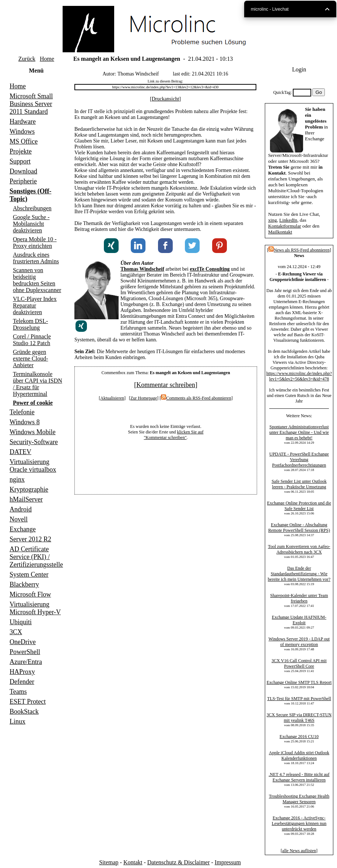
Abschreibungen (32, 208)
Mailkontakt (280, 232)
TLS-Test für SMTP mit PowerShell (299, 699)
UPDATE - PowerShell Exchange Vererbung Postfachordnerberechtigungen (299, 460)
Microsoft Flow (30, 594)
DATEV (20, 452)
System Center (29, 574)
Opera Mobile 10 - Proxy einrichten (35, 243)
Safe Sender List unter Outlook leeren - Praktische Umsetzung (299, 484)
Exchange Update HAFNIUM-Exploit (299, 620)
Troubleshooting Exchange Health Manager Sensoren (299, 799)
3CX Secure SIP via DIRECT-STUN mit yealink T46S (299, 718)
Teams (18, 692)
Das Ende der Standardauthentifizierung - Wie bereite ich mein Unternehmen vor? (299, 574)
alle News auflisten (299, 851)
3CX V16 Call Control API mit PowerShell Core (299, 663)
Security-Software (34, 442)
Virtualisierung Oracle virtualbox (33, 466)
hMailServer (26, 499)
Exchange (23, 529)
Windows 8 (25, 422)
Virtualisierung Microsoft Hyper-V (35, 608)
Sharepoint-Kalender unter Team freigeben (299, 598)
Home (47, 59)
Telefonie (22, 412)
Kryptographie (29, 489)
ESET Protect (28, 702)
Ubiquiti (21, 622)
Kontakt (133, 862)
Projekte (21, 151)
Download (23, 171)
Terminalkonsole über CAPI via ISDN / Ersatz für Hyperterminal (38, 384)
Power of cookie (33, 403)
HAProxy (22, 672)
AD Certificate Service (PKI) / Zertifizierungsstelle (36, 557)
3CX (16, 632)
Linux (17, 721)
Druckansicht (166, 99)
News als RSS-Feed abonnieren (299, 250)
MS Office (24, 141)
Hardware (23, 122)
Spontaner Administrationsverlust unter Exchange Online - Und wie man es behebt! (299, 432)
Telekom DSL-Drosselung (30, 324)
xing (273, 220)
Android (21, 509)
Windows (22, 131)
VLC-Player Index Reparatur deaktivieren (35, 305)
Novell (19, 519)
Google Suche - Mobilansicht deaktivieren (31, 224)
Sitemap (109, 862)
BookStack (24, 711)
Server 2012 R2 (30, 539)
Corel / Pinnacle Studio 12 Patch (32, 340)
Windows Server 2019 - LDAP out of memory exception (299, 642)
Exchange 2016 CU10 (299, 737)
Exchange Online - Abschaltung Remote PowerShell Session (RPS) (299, 528)
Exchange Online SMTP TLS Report (299, 682)
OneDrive (23, 642)
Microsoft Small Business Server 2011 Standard (31, 104)
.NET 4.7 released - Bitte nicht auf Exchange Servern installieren (299, 777)
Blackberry (24, 584)
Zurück (27, 59)
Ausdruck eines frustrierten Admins (36, 258)
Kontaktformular (285, 226)
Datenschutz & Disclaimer (179, 862)
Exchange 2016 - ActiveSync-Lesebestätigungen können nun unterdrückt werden (299, 823)
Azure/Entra (26, 662)
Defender (22, 682)
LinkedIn (288, 220)
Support (20, 161)
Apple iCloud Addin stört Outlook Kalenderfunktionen (299, 755)
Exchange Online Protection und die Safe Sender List (299, 506)
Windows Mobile (33, 432)
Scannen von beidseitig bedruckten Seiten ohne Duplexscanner (37, 280)
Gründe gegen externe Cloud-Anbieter (31, 359)
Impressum (228, 862)
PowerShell (25, 652)
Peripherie (23, 181)
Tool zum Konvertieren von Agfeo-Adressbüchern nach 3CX (299, 549)
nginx (17, 479)
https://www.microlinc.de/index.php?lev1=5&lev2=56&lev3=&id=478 (299, 376)
